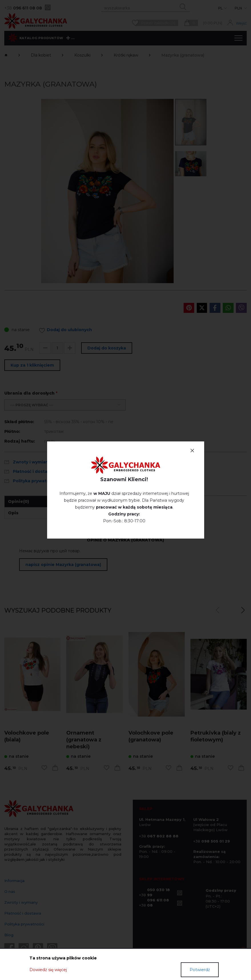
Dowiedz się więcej (48, 970)
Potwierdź (200, 970)
